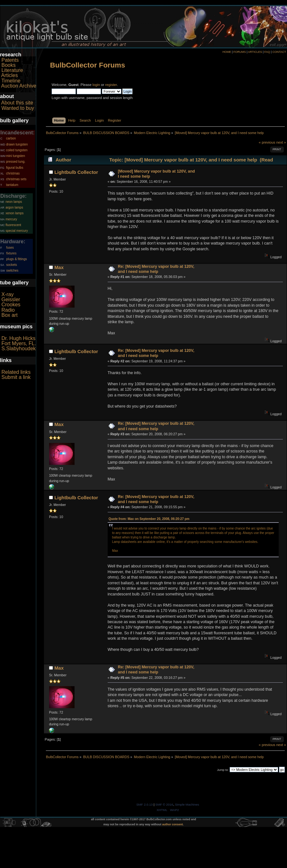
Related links (16, 372)
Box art (9, 315)
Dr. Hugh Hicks (18, 338)
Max (59, 267)
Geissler (11, 299)
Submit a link (16, 377)
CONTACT (279, 52)
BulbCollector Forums (88, 65)
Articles (10, 75)
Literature (12, 70)
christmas (13, 173)
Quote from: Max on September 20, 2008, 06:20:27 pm (149, 519)
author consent (172, 824)
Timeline (11, 81)
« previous (267, 142)
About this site (17, 103)
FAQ (267, 52)
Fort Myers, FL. (18, 343)
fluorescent (13, 225)
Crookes (11, 305)
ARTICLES (255, 52)
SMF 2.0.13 (145, 804)
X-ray (7, 294)
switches (12, 270)
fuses (10, 248)
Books (8, 65)
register (111, 85)
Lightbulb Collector (76, 172)
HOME (227, 52)
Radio (8, 310)
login (96, 85)
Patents (10, 60)
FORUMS (240, 52)
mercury (11, 219)
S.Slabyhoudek (18, 349)
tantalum (12, 185)
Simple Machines (187, 804)
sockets (11, 265)
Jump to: (223, 770)
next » (281, 142)
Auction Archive (19, 86)
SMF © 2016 (164, 804)
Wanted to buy (18, 108)
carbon (11, 138)
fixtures (11, 253)
